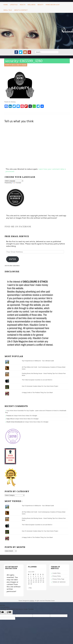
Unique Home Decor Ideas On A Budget (25, 416)
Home (6, 5)
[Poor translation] (9, 612)
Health (23, 5)
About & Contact (21, 10)
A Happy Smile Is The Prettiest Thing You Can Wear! (37, 393)
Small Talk (8, 10)
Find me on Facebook (18, 227)
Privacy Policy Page (58, 579)
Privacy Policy (57, 576)
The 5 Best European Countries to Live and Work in (37, 380)
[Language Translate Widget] (14, 181)
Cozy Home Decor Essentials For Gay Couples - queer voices (25, 411)
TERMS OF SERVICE (59, 582)
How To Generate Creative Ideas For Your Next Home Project (40, 386)
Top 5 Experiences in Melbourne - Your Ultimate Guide (38, 361)
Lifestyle (14, 5)
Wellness (31, 5)
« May (30, 588)
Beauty (40, 5)
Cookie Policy (57, 573)
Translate (17, 183)
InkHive (32, 601)
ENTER (12, 259)
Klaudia (24, 65)
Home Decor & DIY (53, 5)
